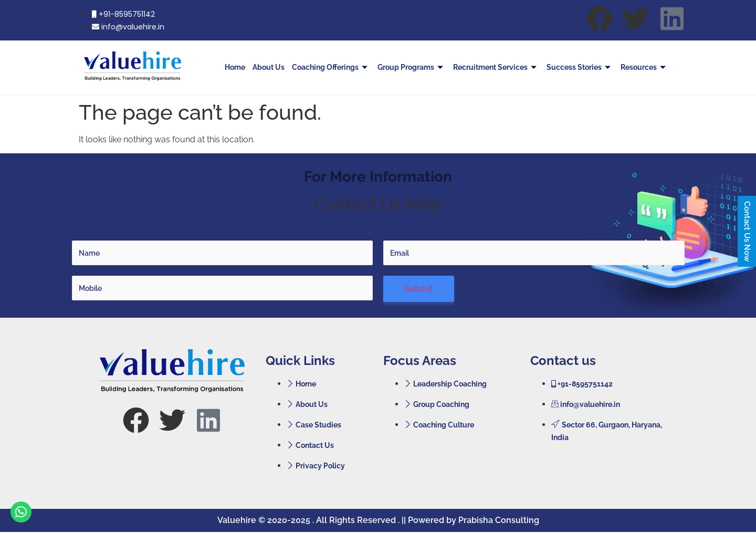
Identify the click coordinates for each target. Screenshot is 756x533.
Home (235, 67)
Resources (644, 67)
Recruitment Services (496, 67)
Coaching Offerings (331, 67)
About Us (269, 67)
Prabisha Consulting (499, 520)
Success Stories (580, 67)
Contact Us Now (747, 231)
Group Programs (412, 67)
